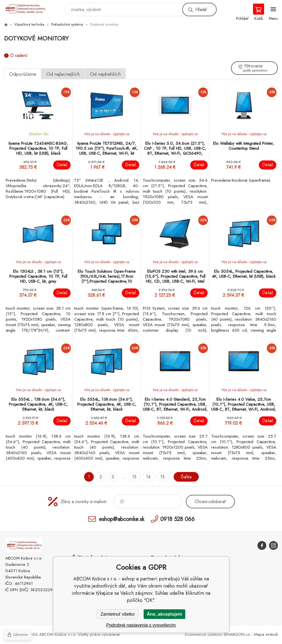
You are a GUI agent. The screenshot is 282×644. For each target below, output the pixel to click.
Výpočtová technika (29, 24)
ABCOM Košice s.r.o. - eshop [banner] (29, 8)
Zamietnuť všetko (118, 614)
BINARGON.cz (237, 634)
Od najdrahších (105, 74)
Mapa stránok (266, 634)
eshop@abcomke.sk (122, 519)
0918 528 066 (177, 519)
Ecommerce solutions (204, 634)
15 (162, 477)
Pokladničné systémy (67, 24)
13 (134, 477)
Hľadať (201, 9)
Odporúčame (23, 74)
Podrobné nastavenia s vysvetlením (141, 625)
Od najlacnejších (63, 74)
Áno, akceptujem (164, 614)
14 (148, 477)
